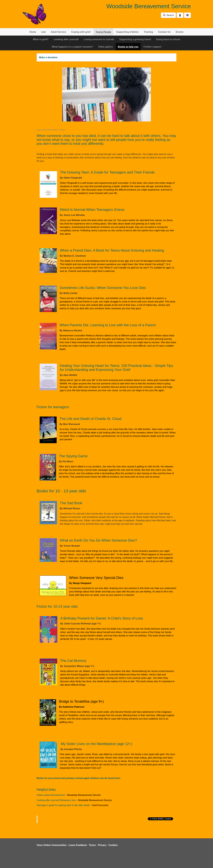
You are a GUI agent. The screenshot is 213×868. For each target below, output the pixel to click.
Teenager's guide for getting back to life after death (63, 805)
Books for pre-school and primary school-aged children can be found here (78, 778)
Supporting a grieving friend (135, 39)
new (44, 32)
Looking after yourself (66, 39)
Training (148, 32)
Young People (103, 32)
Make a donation (48, 57)
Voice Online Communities (52, 845)
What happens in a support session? (72, 47)
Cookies (113, 845)
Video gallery (105, 47)
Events (180, 32)
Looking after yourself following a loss (56, 800)
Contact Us (164, 32)
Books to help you (128, 47)
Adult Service (58, 32)
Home (33, 32)
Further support (152, 47)
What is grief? (41, 39)
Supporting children (128, 32)
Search (168, 15)
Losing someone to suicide (99, 39)
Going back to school (168, 39)
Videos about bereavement (51, 795)
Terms (92, 845)
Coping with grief (81, 32)
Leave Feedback (78, 845)
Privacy (102, 845)
